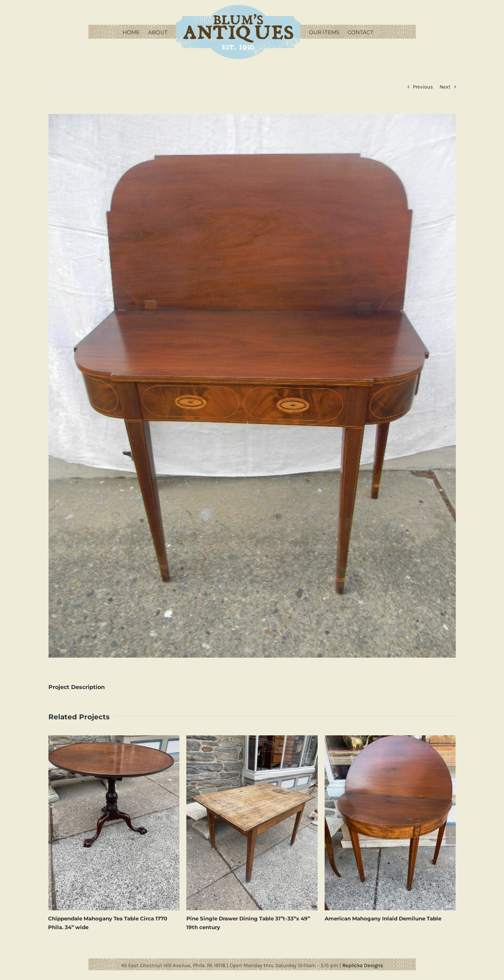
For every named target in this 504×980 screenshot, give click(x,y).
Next (445, 87)
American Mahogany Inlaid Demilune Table (383, 918)
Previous (423, 87)
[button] (54, 834)
